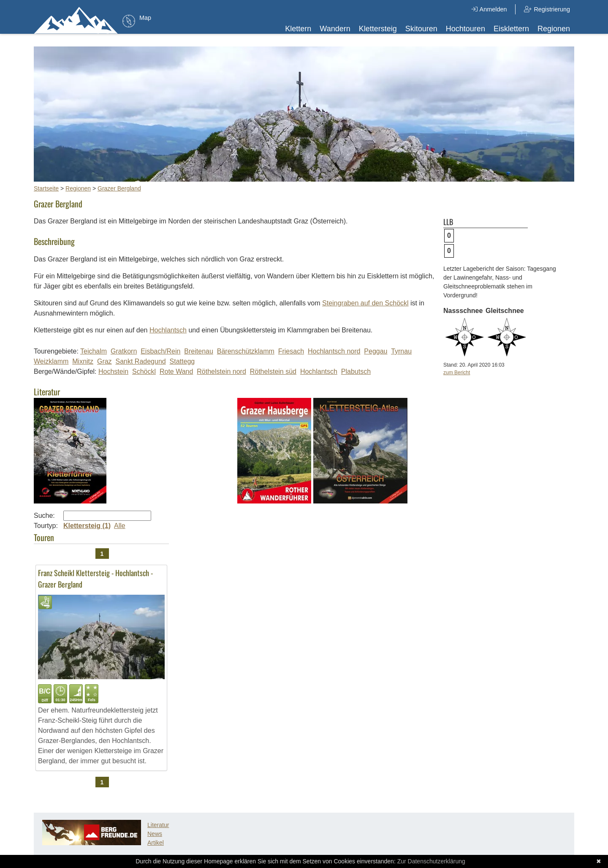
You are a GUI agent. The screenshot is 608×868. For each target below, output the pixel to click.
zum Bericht (457, 373)
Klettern (298, 29)
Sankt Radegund (141, 361)
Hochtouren (465, 29)
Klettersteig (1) (87, 526)
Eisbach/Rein (160, 351)
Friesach (291, 351)
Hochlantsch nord (334, 351)
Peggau (376, 351)
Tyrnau (401, 351)
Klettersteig (378, 29)
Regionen (554, 29)
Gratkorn (124, 351)
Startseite (46, 188)
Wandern (335, 29)
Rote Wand (176, 371)
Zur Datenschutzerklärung (431, 861)
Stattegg (182, 361)
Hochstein (113, 371)
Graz (104, 361)
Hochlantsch (168, 330)
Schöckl (144, 371)
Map (145, 18)
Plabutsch (356, 371)
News (155, 834)
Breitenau (199, 351)
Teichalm (94, 351)
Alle (120, 526)
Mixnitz (83, 361)
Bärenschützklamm (246, 351)
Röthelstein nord (221, 371)
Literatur (158, 825)
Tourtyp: (46, 526)
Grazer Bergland (119, 188)
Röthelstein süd (273, 371)
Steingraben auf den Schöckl (365, 303)
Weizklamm (51, 361)
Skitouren (421, 29)
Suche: (44, 516)
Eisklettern (511, 29)
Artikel (156, 843)
